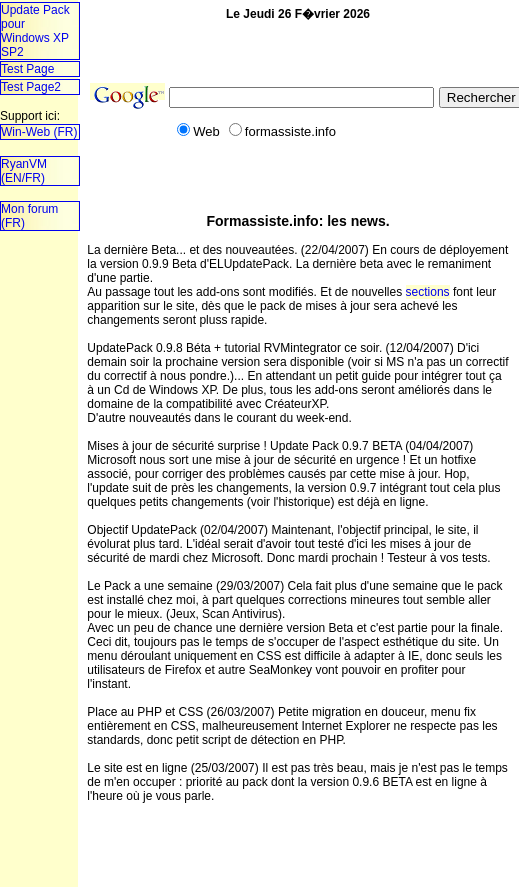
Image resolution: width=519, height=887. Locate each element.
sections (428, 292)
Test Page (27, 69)
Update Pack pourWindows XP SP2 (35, 31)
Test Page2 (31, 87)
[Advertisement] (62, 307)
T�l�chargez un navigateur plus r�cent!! (39, 445)
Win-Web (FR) (39, 132)
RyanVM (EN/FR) (24, 171)
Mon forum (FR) (29, 216)
